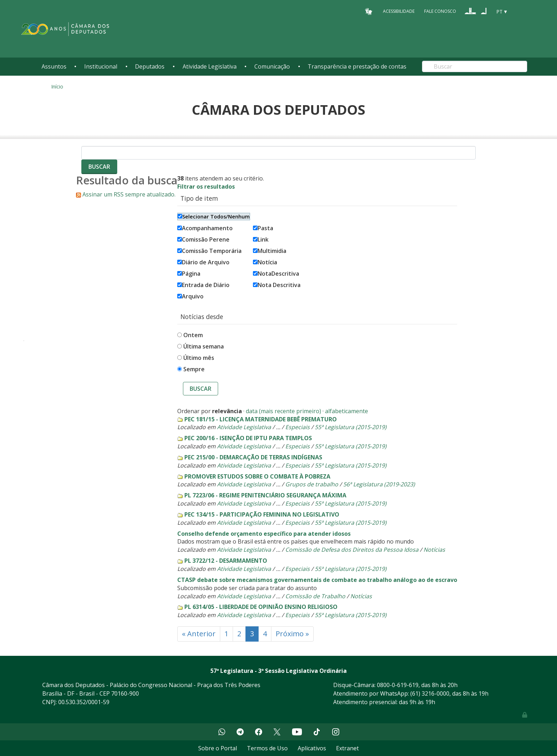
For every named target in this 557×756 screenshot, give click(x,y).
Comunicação (272, 66)
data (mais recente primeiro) (283, 411)
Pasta (263, 228)
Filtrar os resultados (206, 187)
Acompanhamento (205, 228)
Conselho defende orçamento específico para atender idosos (264, 534)
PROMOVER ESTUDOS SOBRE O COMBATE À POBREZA (257, 476)
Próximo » (292, 634)
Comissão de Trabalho (315, 596)
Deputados (150, 66)
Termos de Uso (267, 748)
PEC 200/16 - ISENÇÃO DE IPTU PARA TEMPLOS (248, 438)
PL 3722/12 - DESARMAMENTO (226, 561)
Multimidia (270, 251)
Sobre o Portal (218, 748)
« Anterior (199, 634)
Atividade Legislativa (210, 66)
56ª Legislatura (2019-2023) (379, 484)
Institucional (101, 66)
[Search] (475, 66)
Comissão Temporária (209, 251)
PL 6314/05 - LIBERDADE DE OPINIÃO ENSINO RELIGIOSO (261, 607)
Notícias (434, 550)
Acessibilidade (399, 11)
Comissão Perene (203, 239)
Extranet (347, 748)
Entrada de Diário (203, 285)
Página (189, 274)
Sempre (194, 369)
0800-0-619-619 (398, 685)
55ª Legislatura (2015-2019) (351, 427)
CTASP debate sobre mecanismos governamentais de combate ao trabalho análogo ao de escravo (317, 580)
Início (57, 87)
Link (261, 239)
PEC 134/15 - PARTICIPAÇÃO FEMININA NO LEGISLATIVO (262, 514)
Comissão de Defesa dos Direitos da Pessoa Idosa (352, 550)
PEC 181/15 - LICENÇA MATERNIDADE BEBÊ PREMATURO (261, 419)
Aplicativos (312, 748)
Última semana (204, 346)
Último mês (199, 358)
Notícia (265, 262)
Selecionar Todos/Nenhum (214, 217)
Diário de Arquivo (203, 262)
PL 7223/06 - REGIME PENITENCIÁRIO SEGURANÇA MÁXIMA (265, 495)
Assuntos (54, 66)
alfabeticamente (347, 411)
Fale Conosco (440, 11)
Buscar (201, 389)
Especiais (298, 427)
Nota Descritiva (277, 285)
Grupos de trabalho (312, 484)
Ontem (193, 335)
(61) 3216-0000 (430, 693)
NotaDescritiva (276, 274)
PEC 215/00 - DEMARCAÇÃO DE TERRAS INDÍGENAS (253, 457)
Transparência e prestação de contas (357, 66)
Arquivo (190, 296)
